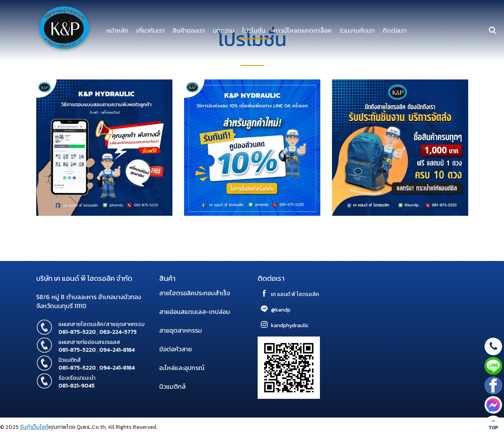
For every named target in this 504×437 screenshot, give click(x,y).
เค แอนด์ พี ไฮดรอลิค (295, 294)
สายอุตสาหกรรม (181, 330)
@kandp (281, 310)
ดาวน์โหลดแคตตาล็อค (302, 30)
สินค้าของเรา (189, 30)
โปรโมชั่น (254, 30)
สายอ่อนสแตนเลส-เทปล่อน (195, 312)
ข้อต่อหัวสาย (176, 349)
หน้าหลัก (117, 30)
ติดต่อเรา (395, 30)
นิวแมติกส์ (172, 386)
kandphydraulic (290, 325)
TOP (493, 425)
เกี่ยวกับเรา (150, 30)
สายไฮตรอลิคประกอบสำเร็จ (195, 293)
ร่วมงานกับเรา (357, 30)
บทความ (224, 30)
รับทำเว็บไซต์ (34, 427)
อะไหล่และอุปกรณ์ (182, 368)
